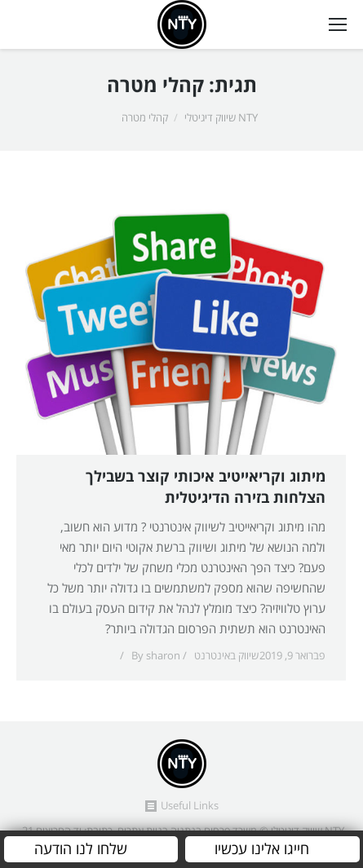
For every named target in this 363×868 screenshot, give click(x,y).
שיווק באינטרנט (226, 656)
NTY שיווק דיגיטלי (221, 118)
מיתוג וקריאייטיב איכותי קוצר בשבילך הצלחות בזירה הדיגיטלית (206, 488)
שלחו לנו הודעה (81, 849)
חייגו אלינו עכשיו (262, 849)
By (156, 656)
